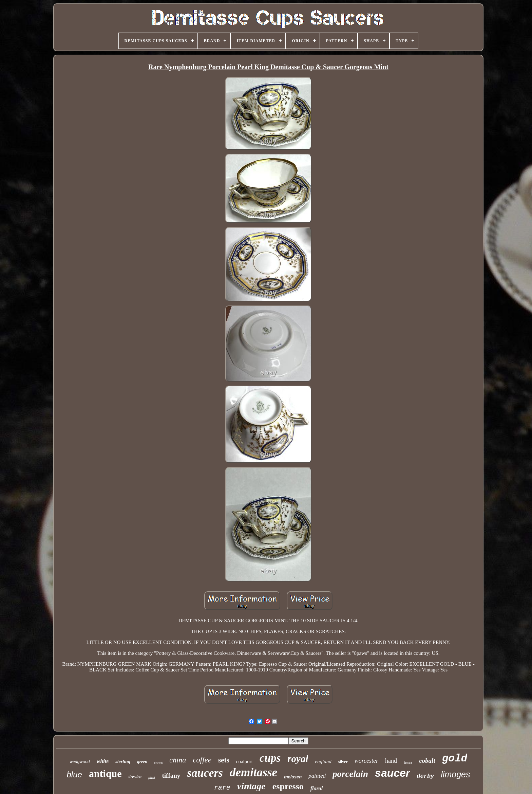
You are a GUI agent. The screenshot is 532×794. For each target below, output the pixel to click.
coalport (244, 761)
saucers (205, 773)
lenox (408, 762)
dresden (135, 777)
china (178, 760)
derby (425, 776)
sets (224, 760)
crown (158, 763)
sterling (123, 762)
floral (317, 788)
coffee (202, 760)
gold (455, 759)
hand (391, 761)
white (103, 761)
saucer (392, 773)
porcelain (350, 774)
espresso (288, 786)
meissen (293, 777)
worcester (366, 761)
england (323, 761)
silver (343, 762)
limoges (455, 774)
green (142, 762)
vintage (251, 786)
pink (152, 777)
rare (222, 788)
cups (270, 758)
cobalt (427, 761)
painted (317, 776)
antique (105, 773)
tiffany (171, 775)
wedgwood (80, 762)
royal (298, 759)
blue (74, 774)
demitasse (253, 772)
